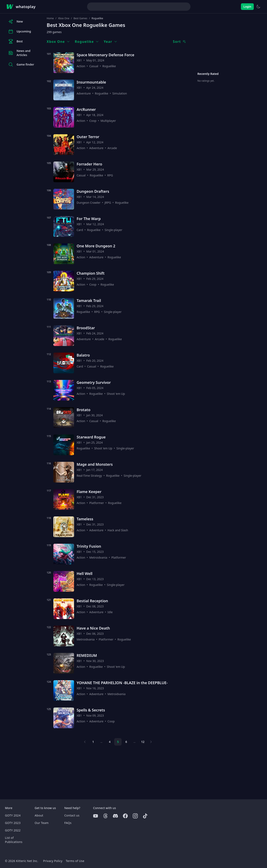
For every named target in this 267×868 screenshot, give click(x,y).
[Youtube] (96, 816)
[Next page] (151, 742)
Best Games (80, 18)
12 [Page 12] (143, 742)
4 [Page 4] (110, 742)
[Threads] (105, 816)
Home (50, 18)
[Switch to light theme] (258, 7)
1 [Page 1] (93, 742)
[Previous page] (85, 742)
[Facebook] (125, 816)
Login (247, 7)
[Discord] (115, 816)
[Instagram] (135, 816)
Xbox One (63, 18)
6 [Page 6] (126, 742)
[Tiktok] (145, 816)
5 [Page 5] (118, 742)
